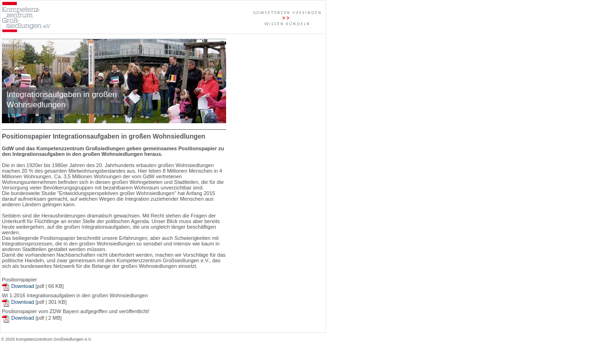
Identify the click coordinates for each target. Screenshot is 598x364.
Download (23, 286)
